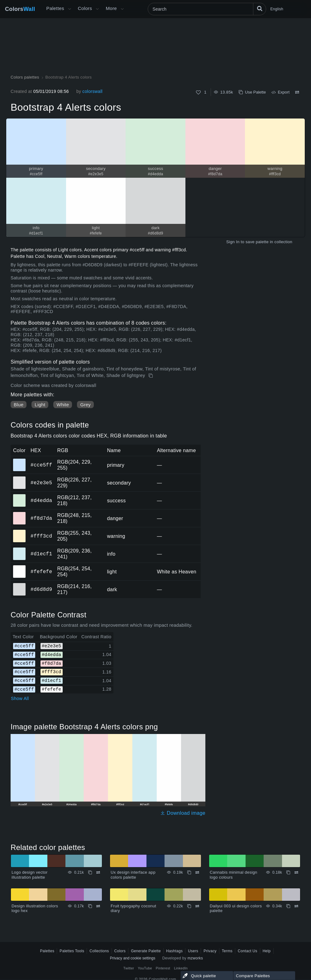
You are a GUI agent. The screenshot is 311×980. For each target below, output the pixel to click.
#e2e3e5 (41, 483)
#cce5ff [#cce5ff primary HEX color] (19, 461)
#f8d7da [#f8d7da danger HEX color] (19, 514)
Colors (20, 9)
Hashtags (174, 951)
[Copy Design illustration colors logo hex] (90, 906)
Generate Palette (146, 951)
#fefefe (41, 572)
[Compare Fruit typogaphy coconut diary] (197, 906)
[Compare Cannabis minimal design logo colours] (296, 872)
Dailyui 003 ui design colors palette (236, 908)
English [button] (277, 9)
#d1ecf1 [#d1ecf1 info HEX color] (19, 549)
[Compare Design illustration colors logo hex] (98, 906)
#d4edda (41, 500)
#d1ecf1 (41, 554)
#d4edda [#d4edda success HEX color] (19, 496)
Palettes (55, 8)
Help (267, 951)
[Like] (198, 92)
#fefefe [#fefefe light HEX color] (19, 567)
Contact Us (248, 951)
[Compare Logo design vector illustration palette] (98, 872)
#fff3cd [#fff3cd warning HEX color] (19, 532)
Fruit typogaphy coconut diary (133, 908)
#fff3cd (41, 536)
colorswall (92, 91)
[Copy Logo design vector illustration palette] (90, 872)
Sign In (233, 242)
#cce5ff (41, 465)
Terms (227, 951)
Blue (19, 405)
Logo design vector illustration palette (30, 875)
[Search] (207, 9)
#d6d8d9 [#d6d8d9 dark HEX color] (19, 585)
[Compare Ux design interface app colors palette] (197, 872)
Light (40, 405)
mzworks (195, 958)
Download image (183, 813)
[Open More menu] (69, 9)
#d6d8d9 (41, 589)
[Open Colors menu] (97, 9)
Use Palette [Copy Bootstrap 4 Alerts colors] (252, 92)
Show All (20, 698)
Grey (85, 405)
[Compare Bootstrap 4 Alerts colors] (297, 92)
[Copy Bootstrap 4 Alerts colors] (151, 376)
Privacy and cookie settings (133, 958)
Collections (99, 951)
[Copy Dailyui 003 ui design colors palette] (288, 906)
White (63, 405)
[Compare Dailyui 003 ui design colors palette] (296, 906)
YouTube (145, 968)
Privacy (210, 951)
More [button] (111, 8)
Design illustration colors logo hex (35, 908)
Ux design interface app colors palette (133, 875)
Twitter (129, 968)
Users (193, 951)
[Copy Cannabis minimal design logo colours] (288, 872)
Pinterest (163, 968)
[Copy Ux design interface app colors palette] (189, 872)
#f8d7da (41, 518)
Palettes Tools (72, 951)
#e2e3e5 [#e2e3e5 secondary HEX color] (19, 478)
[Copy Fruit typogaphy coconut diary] (189, 906)
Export (280, 92)
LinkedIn (181, 968)
